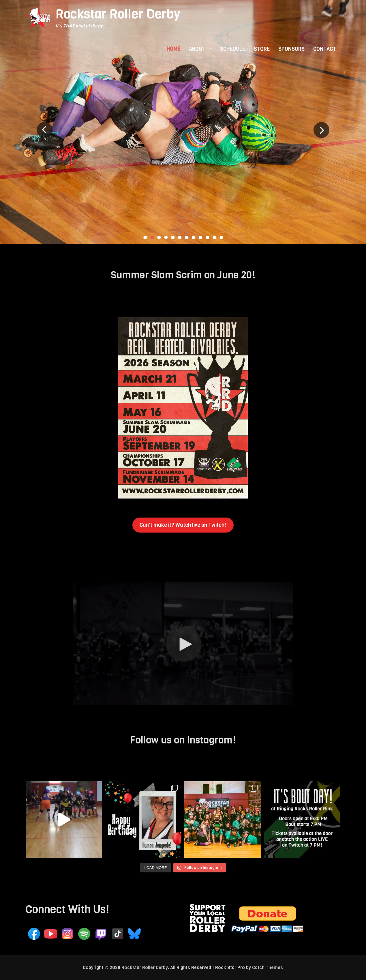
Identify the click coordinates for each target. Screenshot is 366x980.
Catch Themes (268, 967)
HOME (173, 49)
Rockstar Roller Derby (118, 14)
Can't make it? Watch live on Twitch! (183, 525)
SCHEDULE (233, 49)
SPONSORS (291, 49)
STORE (262, 49)
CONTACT (325, 49)
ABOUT (197, 49)
